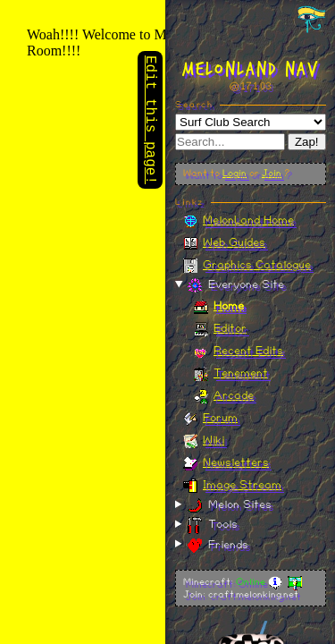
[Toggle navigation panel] (312, 19)
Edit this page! (150, 122)
